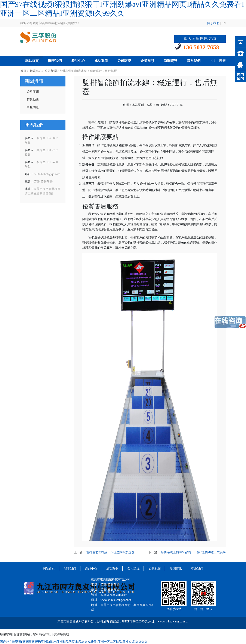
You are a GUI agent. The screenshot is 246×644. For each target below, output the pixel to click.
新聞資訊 (170, 61)
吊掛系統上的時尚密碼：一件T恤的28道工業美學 (193, 552)
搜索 (218, 61)
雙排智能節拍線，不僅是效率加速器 (110, 552)
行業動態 (33, 100)
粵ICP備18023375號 (135, 621)
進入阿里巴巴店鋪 (200, 39)
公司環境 (124, 61)
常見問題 (33, 107)
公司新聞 (51, 71)
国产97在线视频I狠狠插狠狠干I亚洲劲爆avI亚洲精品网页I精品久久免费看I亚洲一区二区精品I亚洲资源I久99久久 (74, 642)
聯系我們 (194, 61)
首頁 (23, 71)
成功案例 (101, 61)
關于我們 (213, 23)
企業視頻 (147, 61)
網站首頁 (32, 61)
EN (224, 23)
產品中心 (78, 61)
